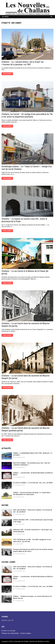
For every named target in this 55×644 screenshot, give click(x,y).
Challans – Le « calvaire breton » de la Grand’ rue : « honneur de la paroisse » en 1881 (23, 63)
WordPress (41, 641)
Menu (5, 17)
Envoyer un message (8, 631)
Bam (48, 641)
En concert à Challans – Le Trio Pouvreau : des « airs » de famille (33, 483)
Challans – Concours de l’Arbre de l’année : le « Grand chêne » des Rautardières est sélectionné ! (32, 494)
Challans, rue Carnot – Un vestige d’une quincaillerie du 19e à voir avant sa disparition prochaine (27, 115)
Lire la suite (8, 74)
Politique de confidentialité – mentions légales (16, 633)
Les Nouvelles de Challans (21, 641)
